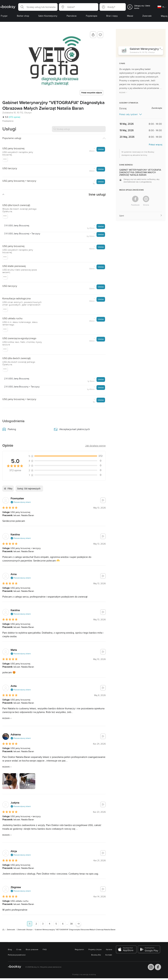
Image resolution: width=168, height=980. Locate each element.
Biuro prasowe (32, 949)
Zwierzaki (11, 930)
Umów (101, 149)
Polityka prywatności (17, 955)
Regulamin (79, 949)
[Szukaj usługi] (79, 129)
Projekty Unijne (95, 949)
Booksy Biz (96, 955)
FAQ (45, 949)
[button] (38, 7)
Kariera (109, 949)
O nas (19, 949)
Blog (10, 949)
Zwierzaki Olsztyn (25, 930)
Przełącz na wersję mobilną (84, 974)
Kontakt (109, 955)
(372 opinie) (14, 117)
